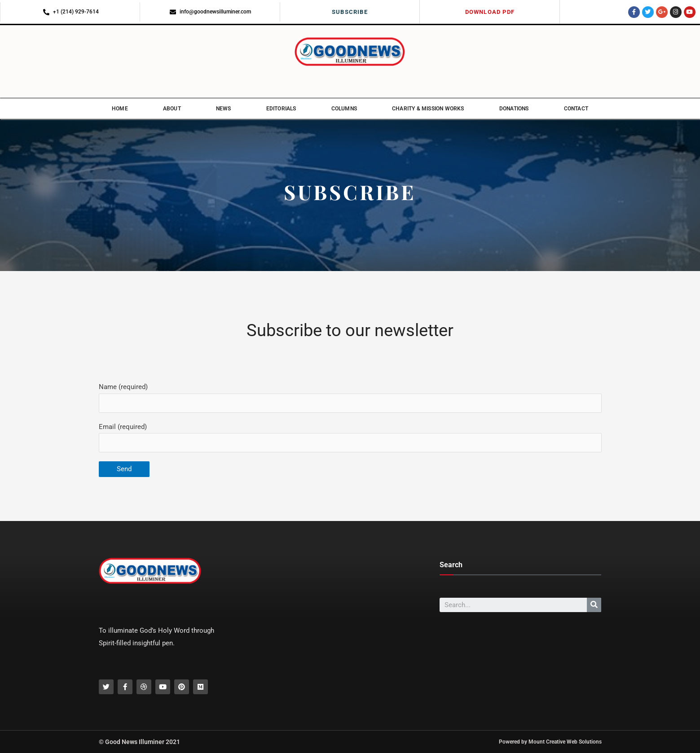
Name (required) (350, 398)
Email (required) (350, 438)
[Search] (594, 605)
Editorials (281, 109)
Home (120, 109)
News (224, 109)
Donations (514, 109)
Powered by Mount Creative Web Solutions (550, 742)
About (172, 109)
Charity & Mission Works (428, 109)
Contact (576, 109)
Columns (344, 109)
